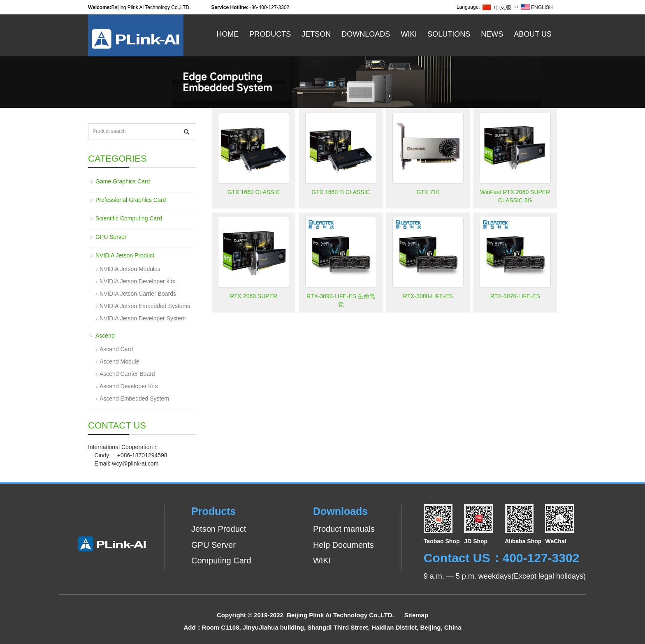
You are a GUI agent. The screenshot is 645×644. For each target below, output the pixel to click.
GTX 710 (428, 192)
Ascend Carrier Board (127, 374)
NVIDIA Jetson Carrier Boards (138, 294)
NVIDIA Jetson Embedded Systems (145, 306)
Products (270, 34)
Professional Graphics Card (131, 200)
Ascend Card (116, 349)
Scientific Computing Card (129, 218)
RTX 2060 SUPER (254, 296)
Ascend (105, 336)
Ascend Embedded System (134, 398)
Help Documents (343, 545)
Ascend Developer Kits (129, 386)
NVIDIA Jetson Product (125, 255)
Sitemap (416, 615)
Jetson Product (219, 529)
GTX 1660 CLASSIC (254, 192)
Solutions (449, 34)
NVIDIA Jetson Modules (130, 269)
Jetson (316, 34)
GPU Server (111, 237)
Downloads (366, 34)
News (492, 34)
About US (533, 34)
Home (227, 34)
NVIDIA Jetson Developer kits (137, 281)
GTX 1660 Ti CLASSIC (341, 192)
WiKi (409, 34)
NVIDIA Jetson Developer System (143, 318)
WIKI (322, 561)
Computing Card (221, 561)
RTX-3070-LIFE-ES (515, 296)
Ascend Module (119, 361)
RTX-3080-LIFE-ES (428, 296)
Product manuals (344, 529)
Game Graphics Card (123, 181)
